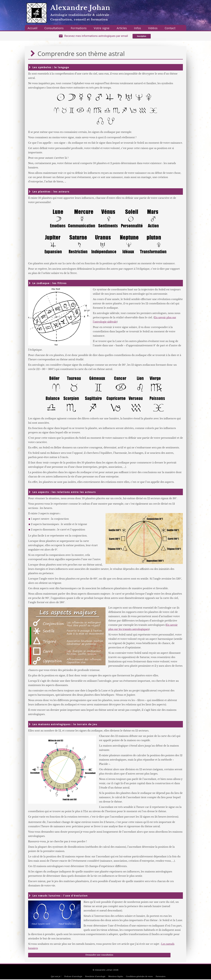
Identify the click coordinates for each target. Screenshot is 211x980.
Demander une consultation (99, 956)
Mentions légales (116, 977)
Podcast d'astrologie (73, 977)
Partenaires (161, 977)
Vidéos (153, 28)
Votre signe (102, 28)
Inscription (142, 37)
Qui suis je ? (56, 977)
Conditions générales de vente (139, 977)
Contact (170, 28)
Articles (122, 28)
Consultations (54, 28)
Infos (138, 28)
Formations (79, 28)
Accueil (32, 28)
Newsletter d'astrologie (95, 977)
